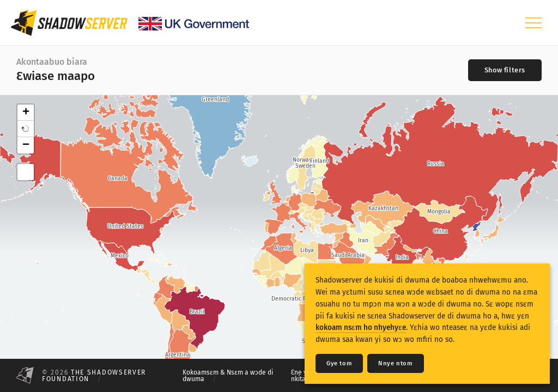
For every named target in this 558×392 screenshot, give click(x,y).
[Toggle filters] (505, 70)
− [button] (26, 145)
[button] (26, 129)
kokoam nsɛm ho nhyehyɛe (361, 327)
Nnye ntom (395, 363)
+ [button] (26, 113)
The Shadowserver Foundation (94, 376)
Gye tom (339, 363)
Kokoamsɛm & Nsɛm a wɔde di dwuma (228, 376)
